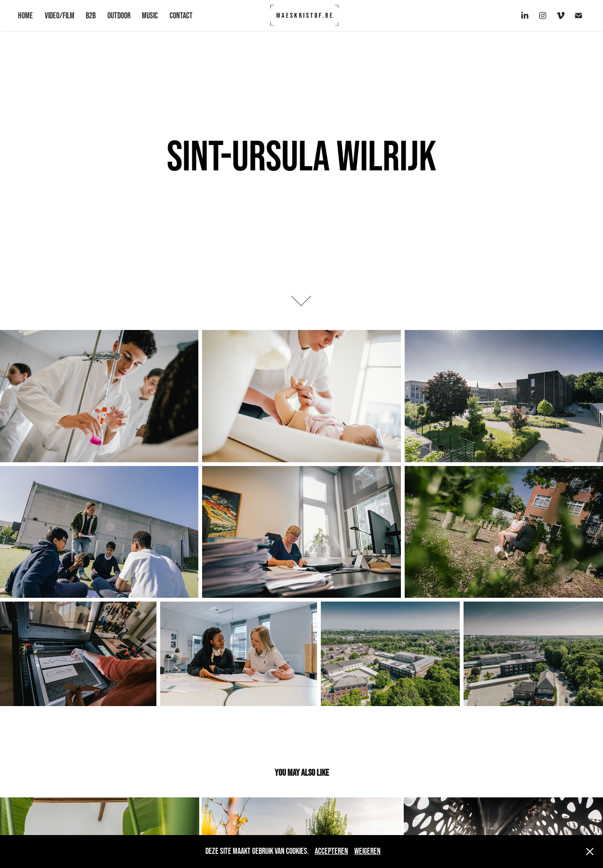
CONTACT (181, 16)
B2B (91, 16)
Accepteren (331, 851)
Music (150, 16)
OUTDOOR (119, 16)
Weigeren (367, 851)
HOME (25, 16)
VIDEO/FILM (60, 16)
